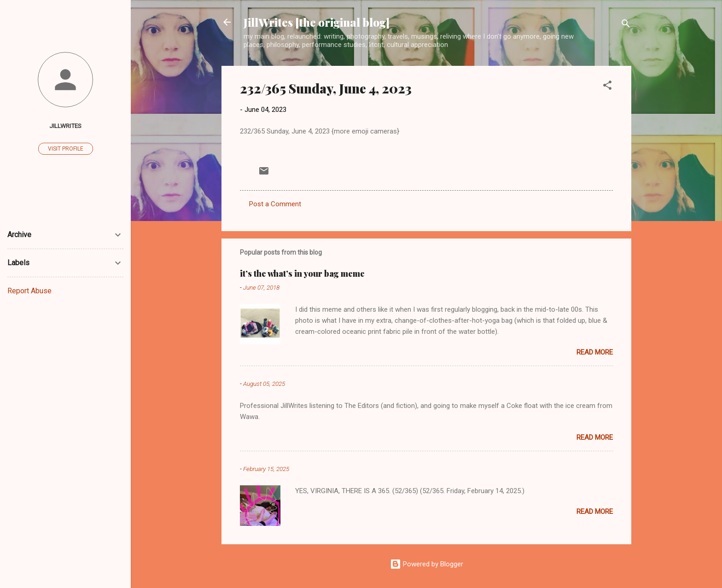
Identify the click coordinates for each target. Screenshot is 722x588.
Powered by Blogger (427, 564)
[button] (607, 87)
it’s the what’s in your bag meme (302, 274)
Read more (595, 352)
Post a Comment (275, 204)
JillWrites (65, 126)
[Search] (626, 25)
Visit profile (66, 149)
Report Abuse (29, 291)
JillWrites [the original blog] (317, 22)
